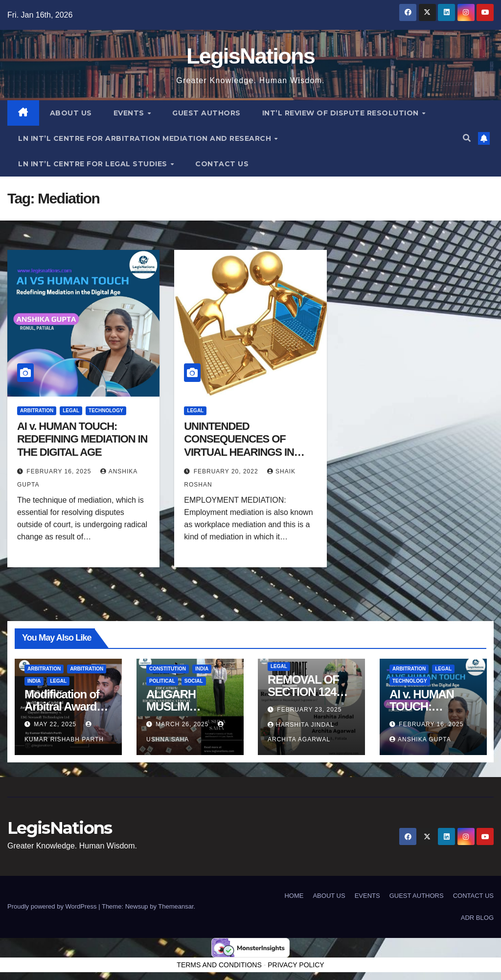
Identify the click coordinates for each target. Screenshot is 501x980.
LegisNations (250, 56)
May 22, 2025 (56, 724)
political (162, 681)
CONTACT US (222, 164)
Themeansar (176, 906)
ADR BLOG (477, 918)
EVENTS (130, 113)
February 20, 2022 (227, 471)
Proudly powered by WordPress (53, 906)
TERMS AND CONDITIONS (219, 965)
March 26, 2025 (183, 724)
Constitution (168, 669)
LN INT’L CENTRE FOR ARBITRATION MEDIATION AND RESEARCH (146, 138)
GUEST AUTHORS (206, 113)
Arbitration (37, 411)
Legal (71, 411)
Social (193, 681)
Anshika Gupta (420, 739)
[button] (467, 138)
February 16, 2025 (60, 471)
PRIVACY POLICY (296, 965)
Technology (106, 411)
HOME (294, 896)
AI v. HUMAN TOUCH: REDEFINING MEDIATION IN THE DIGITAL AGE (82, 439)
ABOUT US (71, 113)
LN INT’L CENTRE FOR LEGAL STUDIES (94, 164)
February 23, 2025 (309, 710)
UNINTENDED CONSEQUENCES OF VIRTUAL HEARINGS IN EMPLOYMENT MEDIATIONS (239, 452)
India (34, 681)
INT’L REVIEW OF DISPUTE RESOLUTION (342, 113)
